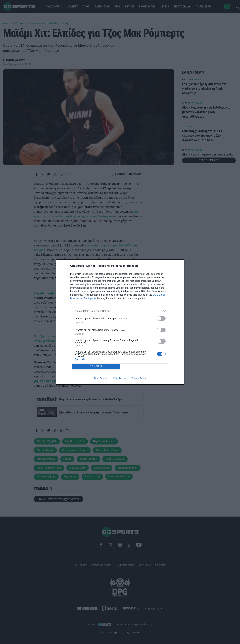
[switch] (161, 318)
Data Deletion (101, 378)
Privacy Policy (139, 378)
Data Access (120, 378)
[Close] (178, 266)
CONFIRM (96, 366)
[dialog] (120, 322)
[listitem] (120, 311)
